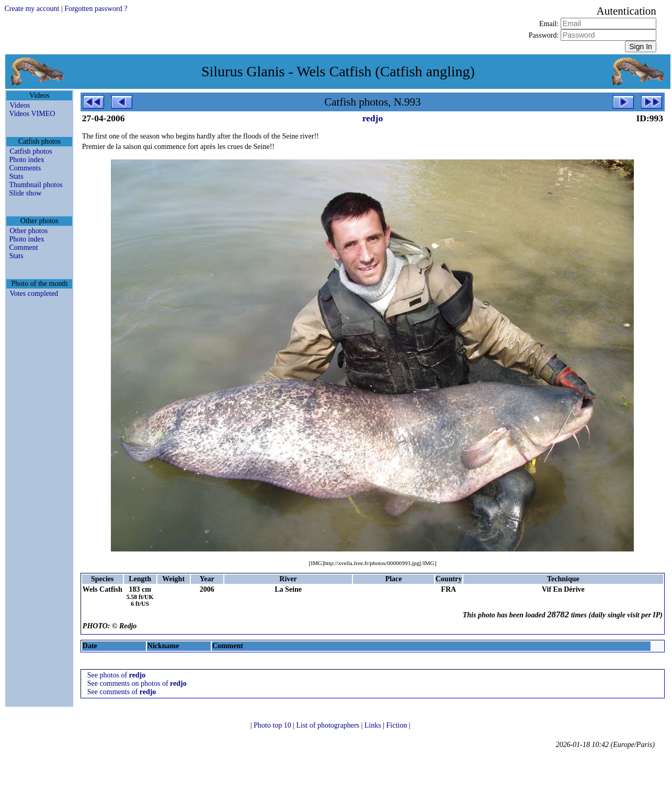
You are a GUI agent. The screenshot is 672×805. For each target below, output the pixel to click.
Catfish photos (31, 151)
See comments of (122, 692)
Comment (23, 248)
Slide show (25, 193)
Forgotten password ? (96, 9)
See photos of (116, 675)
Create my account (32, 9)
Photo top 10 (273, 725)
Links (374, 725)
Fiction (398, 725)
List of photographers (328, 725)
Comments (25, 168)
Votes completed (34, 294)
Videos (20, 105)
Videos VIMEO (32, 114)
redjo (373, 118)
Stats (16, 176)
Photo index (26, 160)
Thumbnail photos (36, 185)
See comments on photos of (137, 683)
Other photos (29, 231)
